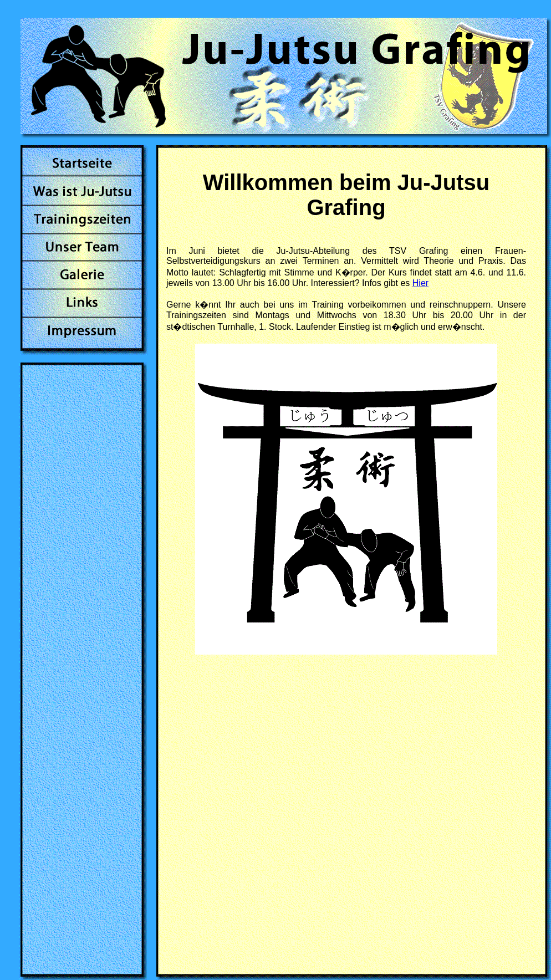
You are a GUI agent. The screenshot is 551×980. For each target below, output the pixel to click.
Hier (420, 283)
